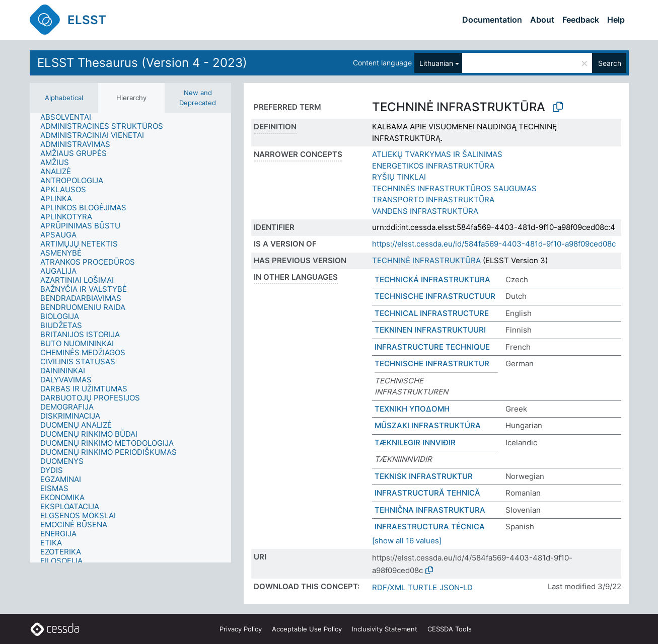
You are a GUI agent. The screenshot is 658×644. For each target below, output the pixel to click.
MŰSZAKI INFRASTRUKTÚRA (428, 425)
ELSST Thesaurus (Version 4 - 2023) (142, 63)
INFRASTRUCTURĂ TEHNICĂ (427, 493)
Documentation (492, 20)
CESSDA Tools (450, 629)
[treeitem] (70, 117)
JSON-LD (456, 587)
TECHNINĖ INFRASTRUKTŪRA (426, 260)
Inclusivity (385, 629)
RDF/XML (389, 587)
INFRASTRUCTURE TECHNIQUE (432, 347)
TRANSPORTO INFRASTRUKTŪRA (433, 199)
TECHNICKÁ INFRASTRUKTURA (432, 279)
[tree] (130, 338)
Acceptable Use (307, 629)
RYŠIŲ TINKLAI (399, 177)
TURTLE (422, 587)
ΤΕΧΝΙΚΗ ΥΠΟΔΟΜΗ (412, 409)
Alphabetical (64, 98)
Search (610, 63)
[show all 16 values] (407, 541)
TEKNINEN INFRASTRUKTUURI (430, 330)
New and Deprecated (198, 98)
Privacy (241, 629)
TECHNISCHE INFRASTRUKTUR (432, 364)
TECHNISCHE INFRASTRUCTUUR (435, 296)
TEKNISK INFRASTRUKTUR (424, 476)
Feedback (581, 20)
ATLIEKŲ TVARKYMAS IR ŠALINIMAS (437, 154)
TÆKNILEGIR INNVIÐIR (415, 442)
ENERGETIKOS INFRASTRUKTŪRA (433, 166)
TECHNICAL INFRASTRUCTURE (432, 313)
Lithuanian (436, 63)
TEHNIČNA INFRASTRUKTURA (430, 510)
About (542, 20)
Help (616, 20)
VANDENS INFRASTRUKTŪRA (425, 211)
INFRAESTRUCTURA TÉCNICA (430, 527)
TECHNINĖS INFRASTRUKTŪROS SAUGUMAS (454, 188)
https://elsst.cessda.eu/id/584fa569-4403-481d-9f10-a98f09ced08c (494, 244)
